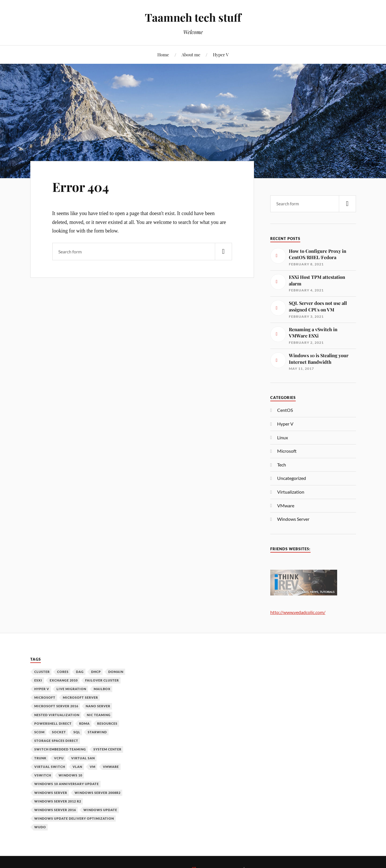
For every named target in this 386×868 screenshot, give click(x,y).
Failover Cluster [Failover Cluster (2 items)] (102, 680)
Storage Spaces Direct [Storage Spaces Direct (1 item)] (56, 741)
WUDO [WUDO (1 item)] (40, 827)
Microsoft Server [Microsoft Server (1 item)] (80, 697)
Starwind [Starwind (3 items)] (97, 732)
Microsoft (287, 451)
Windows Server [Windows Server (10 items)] (51, 793)
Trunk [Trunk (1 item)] (40, 758)
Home (163, 54)
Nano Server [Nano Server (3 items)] (98, 706)
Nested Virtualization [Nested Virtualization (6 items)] (57, 715)
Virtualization (291, 492)
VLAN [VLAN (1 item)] (77, 767)
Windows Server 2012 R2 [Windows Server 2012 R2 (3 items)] (58, 801)
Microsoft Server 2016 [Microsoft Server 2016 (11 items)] (56, 706)
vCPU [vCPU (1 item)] (59, 758)
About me (191, 54)
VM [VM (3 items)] (93, 767)
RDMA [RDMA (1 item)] (84, 723)
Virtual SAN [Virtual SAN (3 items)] (83, 758)
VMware (286, 505)
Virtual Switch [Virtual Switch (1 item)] (50, 767)
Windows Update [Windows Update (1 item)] (100, 810)
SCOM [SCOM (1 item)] (39, 732)
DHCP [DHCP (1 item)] (96, 672)
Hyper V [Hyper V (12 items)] (42, 689)
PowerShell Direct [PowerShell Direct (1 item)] (53, 723)
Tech (282, 465)
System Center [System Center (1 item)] (107, 749)
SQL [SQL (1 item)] (77, 732)
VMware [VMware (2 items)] (111, 767)
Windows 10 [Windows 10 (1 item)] (70, 775)
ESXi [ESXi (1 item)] (38, 680)
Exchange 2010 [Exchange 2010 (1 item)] (64, 680)
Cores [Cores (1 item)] (63, 672)
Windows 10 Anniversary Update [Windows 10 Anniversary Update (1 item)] (67, 784)
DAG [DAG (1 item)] (80, 672)
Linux (283, 437)
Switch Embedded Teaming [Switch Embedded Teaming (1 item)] (60, 749)
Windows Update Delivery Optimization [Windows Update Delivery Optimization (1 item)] (74, 818)
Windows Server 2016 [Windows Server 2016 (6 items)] (55, 810)
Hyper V (221, 54)
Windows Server (293, 519)
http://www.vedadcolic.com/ (298, 612)
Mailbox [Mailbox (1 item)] (102, 689)
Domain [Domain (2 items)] (116, 672)
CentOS (285, 410)
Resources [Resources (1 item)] (107, 723)
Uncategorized (292, 478)
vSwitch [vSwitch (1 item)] (43, 775)
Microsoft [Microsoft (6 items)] (45, 697)
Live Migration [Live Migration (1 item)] (71, 689)
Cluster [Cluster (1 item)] (42, 672)
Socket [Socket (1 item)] (59, 732)
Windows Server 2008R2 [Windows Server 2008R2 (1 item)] (98, 793)
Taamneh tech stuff (193, 17)
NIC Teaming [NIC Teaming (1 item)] (99, 715)
